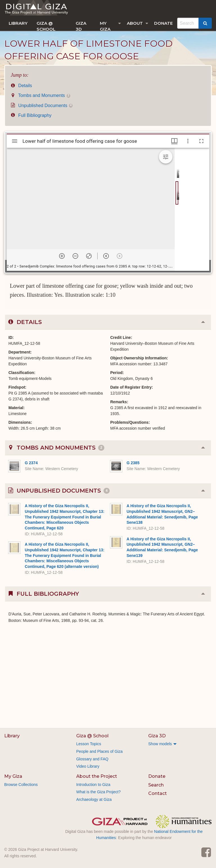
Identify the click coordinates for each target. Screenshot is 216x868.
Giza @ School (46, 26)
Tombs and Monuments (40, 95)
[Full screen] (201, 141)
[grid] (192, 209)
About (135, 23)
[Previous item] (106, 256)
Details (21, 86)
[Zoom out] (75, 256)
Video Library (88, 766)
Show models (160, 744)
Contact (157, 793)
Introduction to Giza (93, 785)
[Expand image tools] (166, 157)
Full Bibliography (31, 115)
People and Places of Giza (99, 751)
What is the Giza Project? (98, 792)
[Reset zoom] (89, 256)
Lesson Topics (89, 744)
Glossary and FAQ (92, 759)
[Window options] (188, 141)
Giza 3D (81, 26)
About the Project (97, 776)
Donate (163, 23)
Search (156, 785)
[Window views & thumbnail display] (174, 141)
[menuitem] (18, 23)
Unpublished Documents (42, 106)
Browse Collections (21, 785)
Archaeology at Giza (94, 799)
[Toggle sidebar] (15, 141)
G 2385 (133, 463)
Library (18, 23)
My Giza (105, 26)
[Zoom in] (62, 256)
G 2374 (31, 463)
